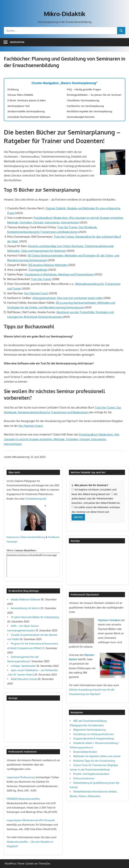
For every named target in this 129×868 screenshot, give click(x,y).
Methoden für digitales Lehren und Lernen (97, 756)
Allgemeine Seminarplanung (89, 730)
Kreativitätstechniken (85, 752)
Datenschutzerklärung (33, 537)
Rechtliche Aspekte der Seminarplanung (90, 111)
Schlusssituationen (84, 778)
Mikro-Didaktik (65, 14)
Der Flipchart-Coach (36, 293)
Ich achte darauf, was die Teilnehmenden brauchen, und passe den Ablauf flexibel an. (96, 499)
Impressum (13, 537)
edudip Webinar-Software (25, 599)
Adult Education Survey (24, 679)
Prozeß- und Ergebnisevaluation (91, 774)
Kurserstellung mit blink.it (25, 608)
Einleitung (13, 89)
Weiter (78, 517)
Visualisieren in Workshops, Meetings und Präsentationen (59, 274)
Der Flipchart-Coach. (31, 426)
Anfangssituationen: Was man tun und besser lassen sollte (68, 298)
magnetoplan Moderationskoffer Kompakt (31, 820)
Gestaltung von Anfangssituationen (93, 734)
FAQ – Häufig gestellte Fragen (84, 89)
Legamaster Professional (20, 777)
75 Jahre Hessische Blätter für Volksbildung (35, 617)
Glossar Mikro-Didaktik (20, 95)
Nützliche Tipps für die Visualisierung (94, 761)
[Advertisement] (23, 721)
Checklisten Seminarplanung (83, 100)
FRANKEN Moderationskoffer (23, 799)
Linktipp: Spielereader (23, 666)
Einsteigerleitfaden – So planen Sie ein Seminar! (94, 95)
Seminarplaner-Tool (19, 106)
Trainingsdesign (38, 270)
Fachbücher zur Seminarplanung (85, 106)
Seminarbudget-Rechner (81, 117)
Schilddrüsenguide (36, 499)
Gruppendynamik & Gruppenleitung (94, 738)
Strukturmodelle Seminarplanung (26, 111)
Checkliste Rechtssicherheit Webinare (29, 117)
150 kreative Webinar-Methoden (48, 265)
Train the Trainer (41, 279)
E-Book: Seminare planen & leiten (27, 100)
